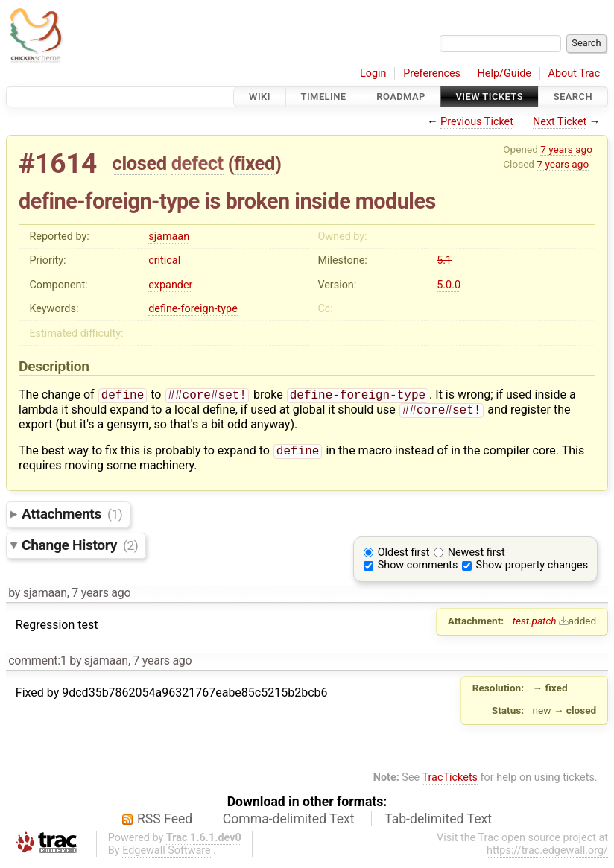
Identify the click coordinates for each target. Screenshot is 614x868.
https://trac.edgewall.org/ (547, 855)
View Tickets (490, 96)
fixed (254, 163)
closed (140, 163)
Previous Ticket (477, 122)
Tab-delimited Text (438, 823)
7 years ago (566, 149)
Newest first (477, 557)
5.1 (444, 260)
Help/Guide (504, 73)
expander (170, 285)
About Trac (575, 73)
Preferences (432, 73)
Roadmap (401, 96)
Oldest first (404, 557)
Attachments (72, 518)
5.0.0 (449, 285)
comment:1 (37, 665)
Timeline (324, 96)
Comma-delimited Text (289, 823)
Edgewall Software (167, 855)
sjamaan (169, 237)
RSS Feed (165, 823)
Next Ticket (560, 122)
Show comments (418, 570)
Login (373, 73)
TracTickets (450, 782)
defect (197, 163)
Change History (80, 549)
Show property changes (532, 570)
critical (164, 260)
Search (573, 96)
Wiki (260, 96)
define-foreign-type (193, 309)
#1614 (58, 164)
